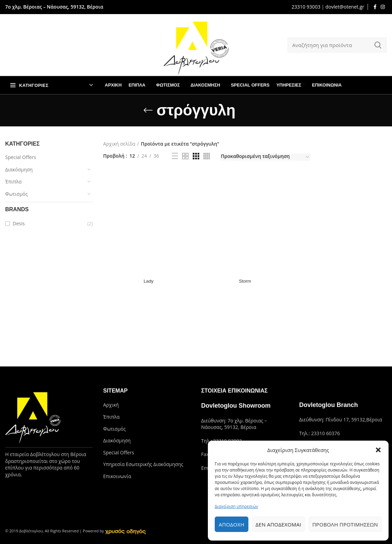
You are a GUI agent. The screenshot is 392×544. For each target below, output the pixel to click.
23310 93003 (306, 7)
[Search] (337, 45)
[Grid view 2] (185, 156)
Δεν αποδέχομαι (278, 524)
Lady (148, 281)
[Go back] (148, 110)
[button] (378, 450)
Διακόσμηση (19, 169)
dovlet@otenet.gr (345, 7)
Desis (19, 223)
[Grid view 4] (207, 156)
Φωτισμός (16, 194)
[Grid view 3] (196, 156)
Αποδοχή (232, 524)
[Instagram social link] (383, 7)
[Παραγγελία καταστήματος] (265, 157)
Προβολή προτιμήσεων (345, 524)
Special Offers (21, 157)
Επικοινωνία (117, 476)
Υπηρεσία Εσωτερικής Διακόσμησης (143, 464)
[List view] (175, 156)
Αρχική (111, 405)
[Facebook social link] (375, 7)
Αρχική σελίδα (119, 144)
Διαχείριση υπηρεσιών (236, 506)
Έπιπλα (13, 182)
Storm (245, 281)
